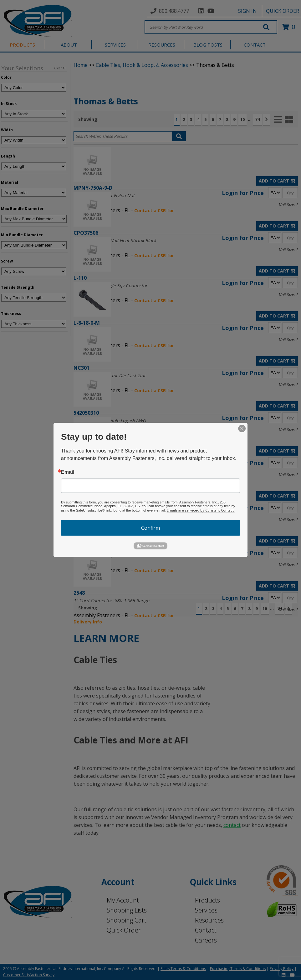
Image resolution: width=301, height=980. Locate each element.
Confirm (150, 528)
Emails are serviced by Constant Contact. (201, 510)
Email (68, 472)
